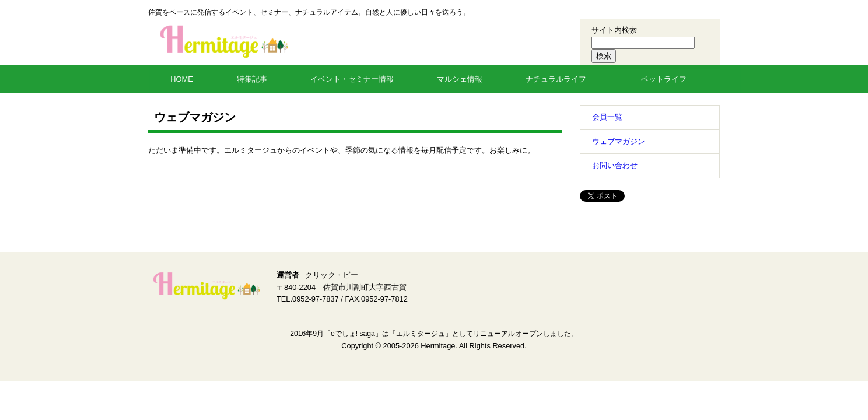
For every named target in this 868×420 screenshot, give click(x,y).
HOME (181, 79)
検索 (604, 56)
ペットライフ (664, 79)
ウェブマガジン (619, 141)
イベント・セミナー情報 (352, 79)
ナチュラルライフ (556, 79)
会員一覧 (607, 117)
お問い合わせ (615, 165)
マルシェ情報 (460, 79)
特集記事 (252, 79)
